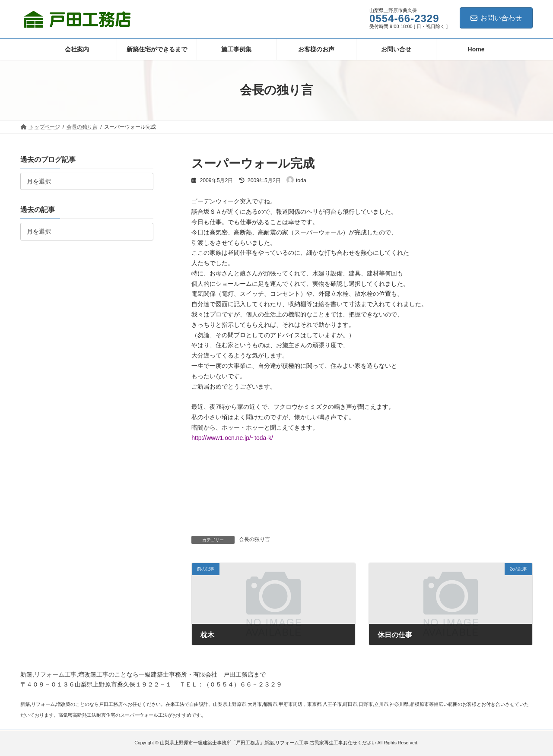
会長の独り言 (254, 539)
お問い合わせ (496, 18)
